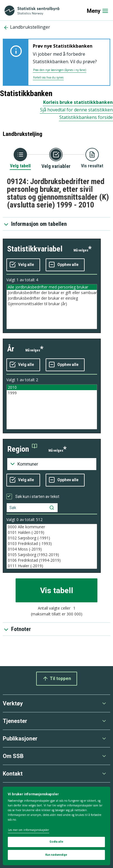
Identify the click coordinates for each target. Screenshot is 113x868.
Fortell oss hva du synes (48, 77)
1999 (52, 393)
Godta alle (56, 842)
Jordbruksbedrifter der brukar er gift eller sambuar (52, 293)
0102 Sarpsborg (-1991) (52, 538)
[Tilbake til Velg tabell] (20, 158)
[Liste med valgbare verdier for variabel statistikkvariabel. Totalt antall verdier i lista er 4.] (52, 307)
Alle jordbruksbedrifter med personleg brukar (52, 287)
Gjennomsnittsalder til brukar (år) (52, 304)
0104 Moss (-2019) (52, 549)
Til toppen (57, 679)
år (11, 349)
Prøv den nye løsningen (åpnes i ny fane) (60, 70)
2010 (52, 387)
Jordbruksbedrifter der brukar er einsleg (52, 298)
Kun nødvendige (56, 855)
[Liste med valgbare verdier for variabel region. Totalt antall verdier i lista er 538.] (52, 546)
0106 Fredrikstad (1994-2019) (52, 560)
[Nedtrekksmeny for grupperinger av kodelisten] (52, 464)
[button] (22, 449)
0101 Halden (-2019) (52, 532)
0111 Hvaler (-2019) (52, 566)
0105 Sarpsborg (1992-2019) (52, 555)
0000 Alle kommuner (52, 527)
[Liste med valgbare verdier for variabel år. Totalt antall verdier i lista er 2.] (52, 407)
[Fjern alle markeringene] (65, 265)
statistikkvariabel (35, 249)
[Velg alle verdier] (23, 265)
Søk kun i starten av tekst (37, 497)
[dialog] (56, 826)
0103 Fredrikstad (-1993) (52, 544)
